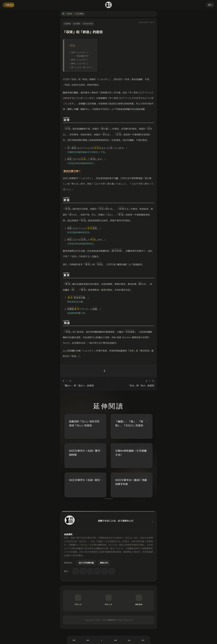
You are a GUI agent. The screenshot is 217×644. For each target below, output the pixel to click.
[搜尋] (88, 640)
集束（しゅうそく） (80, 63)
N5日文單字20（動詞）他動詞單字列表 (131, 483)
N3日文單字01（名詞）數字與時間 (85, 453)
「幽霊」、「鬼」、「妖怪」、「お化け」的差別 (129, 423)
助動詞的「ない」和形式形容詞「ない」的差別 (84, 423)
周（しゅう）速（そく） (82, 67)
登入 (210, 5)
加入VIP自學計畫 (86, 563)
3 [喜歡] (104, 371)
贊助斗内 (104, 563)
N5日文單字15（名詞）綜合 (85, 480)
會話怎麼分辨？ (83, 56)
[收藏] (115, 640)
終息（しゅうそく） (80, 60)
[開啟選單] (74, 640)
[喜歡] (102, 640)
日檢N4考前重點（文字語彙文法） (131, 453)
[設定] (143, 640)
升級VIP (9, 5)
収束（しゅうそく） (80, 52)
